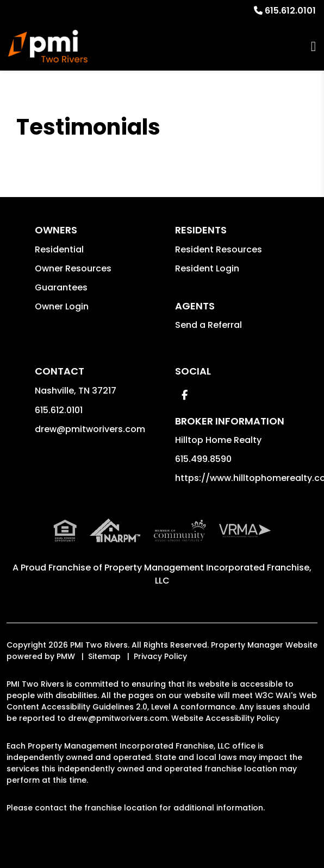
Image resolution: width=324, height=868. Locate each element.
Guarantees (61, 287)
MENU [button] (313, 46)
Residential (59, 249)
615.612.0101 (290, 11)
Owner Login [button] (62, 306)
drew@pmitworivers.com (90, 429)
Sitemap (104, 656)
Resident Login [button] (207, 268)
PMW (66, 656)
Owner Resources (73, 268)
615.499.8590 (203, 459)
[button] (185, 395)
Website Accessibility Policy (225, 718)
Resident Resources (219, 249)
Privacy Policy (160, 656)
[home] (48, 46)
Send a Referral (208, 325)
